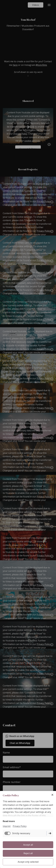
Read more (9, 821)
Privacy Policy (20, 826)
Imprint (7, 826)
